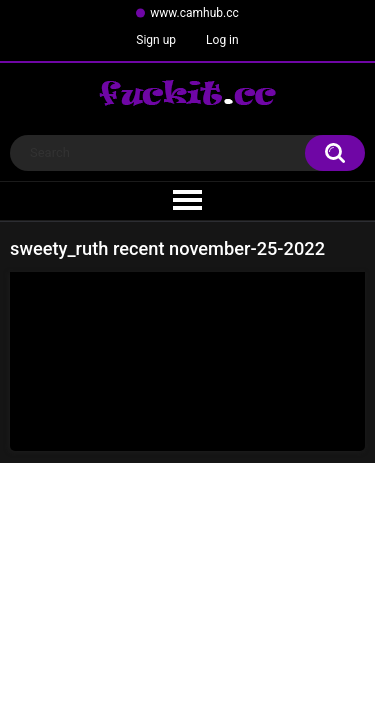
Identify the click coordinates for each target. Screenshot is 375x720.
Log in (222, 40)
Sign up (156, 40)
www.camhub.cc (194, 13)
